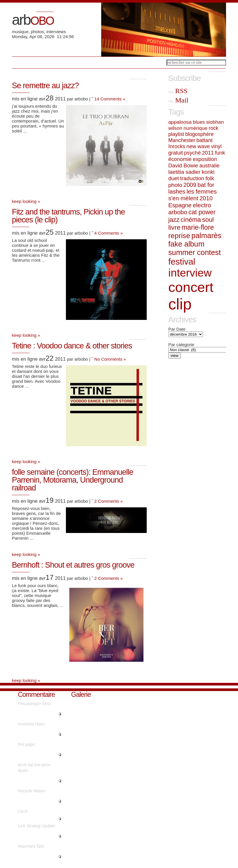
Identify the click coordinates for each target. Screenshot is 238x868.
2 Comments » (108, 501)
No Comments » (110, 359)
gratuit (176, 153)
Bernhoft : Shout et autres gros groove (73, 565)
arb (33, 20)
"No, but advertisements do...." (40, 754)
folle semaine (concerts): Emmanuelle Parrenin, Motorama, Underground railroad (73, 480)
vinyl (216, 146)
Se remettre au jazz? (45, 86)
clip (180, 304)
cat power (202, 212)
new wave (198, 146)
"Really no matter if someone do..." (35, 714)
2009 (190, 185)
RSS (178, 91)
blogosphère (199, 134)
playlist (176, 134)
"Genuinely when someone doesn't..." (36, 856)
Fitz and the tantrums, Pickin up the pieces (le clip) (68, 216)
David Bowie (183, 165)
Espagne (180, 205)
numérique (195, 128)
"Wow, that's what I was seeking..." (39, 734)
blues (199, 122)
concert (191, 287)
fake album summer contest (195, 248)
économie (180, 159)
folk (210, 178)
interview (190, 273)
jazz (174, 220)
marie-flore (198, 227)
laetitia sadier (184, 172)
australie (209, 165)
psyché (192, 153)
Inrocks (177, 146)
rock (213, 128)
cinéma (191, 220)
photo (175, 185)
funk (220, 153)
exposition (205, 159)
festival (182, 262)
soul (208, 220)
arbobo (178, 212)
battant (205, 140)
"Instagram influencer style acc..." (37, 781)
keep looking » (26, 201)
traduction (192, 178)
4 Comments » (108, 233)
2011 (208, 153)
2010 (206, 198)
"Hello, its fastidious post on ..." (40, 836)
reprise (179, 236)
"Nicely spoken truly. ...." (40, 819)
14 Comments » (110, 99)
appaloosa (180, 122)
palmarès (206, 235)
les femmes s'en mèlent (192, 195)
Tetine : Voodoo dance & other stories (72, 346)
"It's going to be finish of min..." (39, 801)
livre (174, 227)
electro (202, 205)
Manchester (182, 140)
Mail (178, 100)
